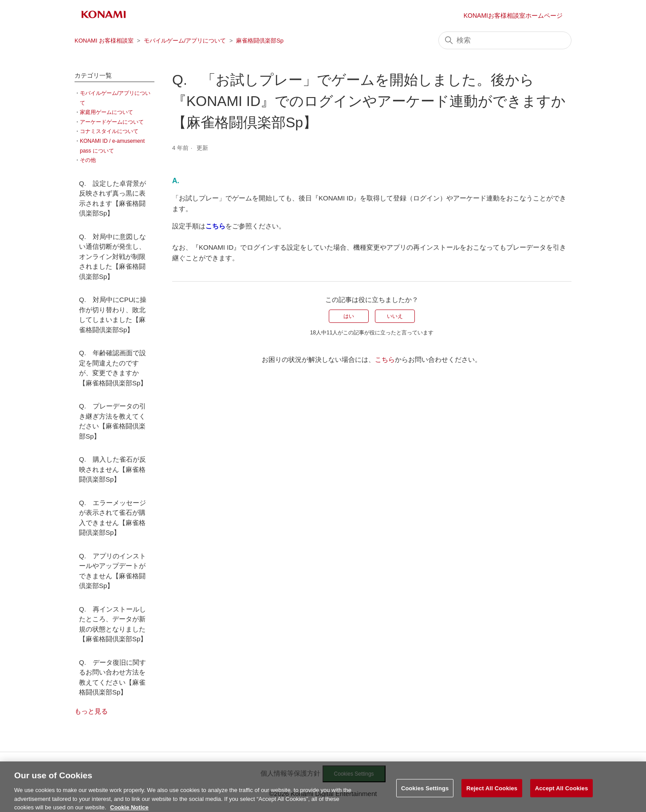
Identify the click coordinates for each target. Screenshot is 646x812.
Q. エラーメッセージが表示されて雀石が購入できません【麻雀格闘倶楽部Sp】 (112, 518)
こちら (385, 359)
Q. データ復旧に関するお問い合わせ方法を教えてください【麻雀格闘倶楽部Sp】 (112, 677)
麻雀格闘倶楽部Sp (260, 41)
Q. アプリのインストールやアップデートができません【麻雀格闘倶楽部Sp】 (112, 571)
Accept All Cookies (562, 793)
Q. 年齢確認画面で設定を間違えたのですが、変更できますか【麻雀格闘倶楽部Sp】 (113, 368)
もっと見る (91, 711)
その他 (88, 160)
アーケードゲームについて (112, 122)
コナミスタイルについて (109, 131)
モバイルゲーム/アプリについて (185, 41)
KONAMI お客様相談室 (104, 41)
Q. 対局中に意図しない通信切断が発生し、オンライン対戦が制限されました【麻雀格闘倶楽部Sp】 (112, 257)
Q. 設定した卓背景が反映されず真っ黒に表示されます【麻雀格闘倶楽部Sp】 (112, 198)
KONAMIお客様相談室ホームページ (513, 16)
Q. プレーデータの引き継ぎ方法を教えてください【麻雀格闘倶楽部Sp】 (112, 421)
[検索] (505, 40)
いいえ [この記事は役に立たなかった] (395, 316)
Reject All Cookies (492, 793)
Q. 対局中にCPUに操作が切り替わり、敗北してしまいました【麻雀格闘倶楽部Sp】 (113, 315)
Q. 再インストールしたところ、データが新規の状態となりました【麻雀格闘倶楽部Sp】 (113, 624)
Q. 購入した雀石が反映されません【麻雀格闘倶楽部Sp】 (112, 469)
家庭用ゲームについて (106, 112)
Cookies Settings (425, 793)
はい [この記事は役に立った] (349, 316)
